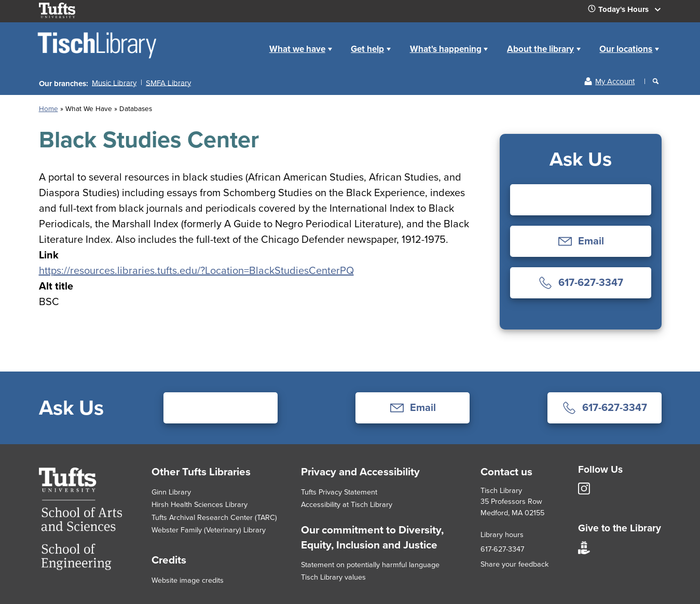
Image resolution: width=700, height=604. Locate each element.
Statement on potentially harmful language (370, 565)
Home (248, 41)
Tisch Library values (333, 577)
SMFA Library (168, 83)
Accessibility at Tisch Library (347, 504)
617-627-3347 (502, 549)
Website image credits (188, 580)
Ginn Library (171, 492)
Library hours (502, 534)
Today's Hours (628, 11)
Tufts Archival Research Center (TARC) (214, 517)
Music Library (114, 83)
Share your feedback (514, 564)
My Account (615, 81)
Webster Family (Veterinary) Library (209, 530)
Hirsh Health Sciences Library (200, 504)
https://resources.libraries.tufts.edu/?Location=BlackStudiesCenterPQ (196, 270)
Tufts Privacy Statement (339, 492)
